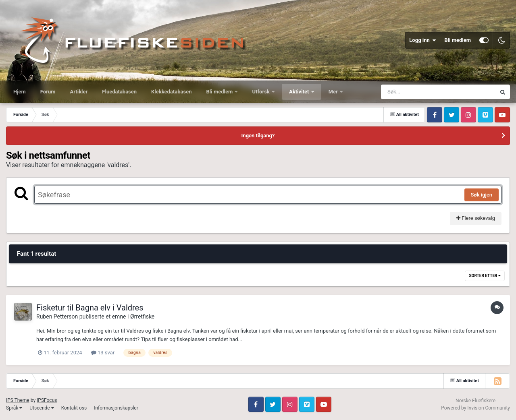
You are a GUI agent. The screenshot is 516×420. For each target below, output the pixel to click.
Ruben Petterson (57, 317)
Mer (334, 92)
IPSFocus (47, 400)
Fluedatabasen (119, 92)
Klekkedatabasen (171, 92)
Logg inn (422, 40)
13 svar (103, 353)
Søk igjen (482, 195)
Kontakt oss (74, 408)
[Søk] (419, 92)
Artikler (79, 92)
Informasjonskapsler (116, 408)
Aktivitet (300, 92)
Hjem (20, 92)
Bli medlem (458, 40)
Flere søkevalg (476, 218)
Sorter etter (485, 276)
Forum (48, 92)
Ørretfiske (142, 317)
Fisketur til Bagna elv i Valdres (90, 308)
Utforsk (261, 92)
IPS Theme (18, 400)
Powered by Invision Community (475, 408)
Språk (14, 408)
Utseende (42, 408)
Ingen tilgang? (258, 136)
